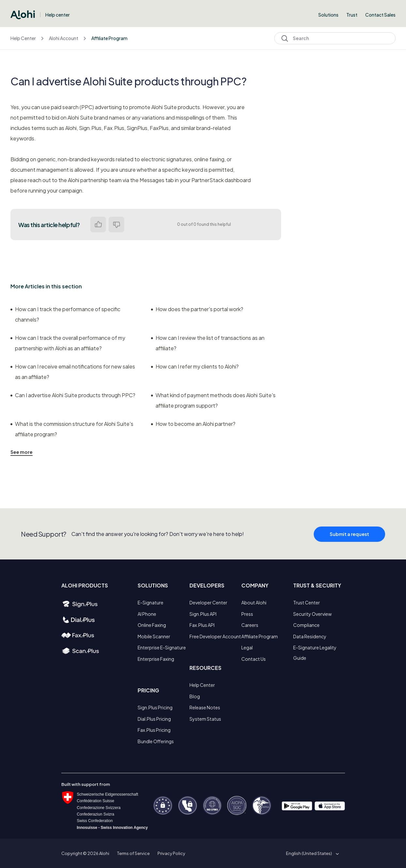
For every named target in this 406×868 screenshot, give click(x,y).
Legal (247, 647)
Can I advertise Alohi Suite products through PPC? (73, 395)
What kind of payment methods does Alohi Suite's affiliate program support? (213, 400)
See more (22, 452)
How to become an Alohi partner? (193, 424)
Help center (58, 15)
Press (247, 614)
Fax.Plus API (202, 625)
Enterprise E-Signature (162, 647)
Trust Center (307, 602)
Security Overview (312, 614)
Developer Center (208, 602)
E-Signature (150, 602)
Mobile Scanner (154, 636)
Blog (195, 696)
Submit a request (349, 541)
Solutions (328, 15)
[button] (311, 853)
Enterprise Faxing (156, 659)
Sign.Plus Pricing (155, 707)
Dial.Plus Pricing (154, 719)
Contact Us (254, 659)
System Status (205, 719)
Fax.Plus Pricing (154, 730)
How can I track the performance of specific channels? (65, 314)
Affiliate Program (109, 38)
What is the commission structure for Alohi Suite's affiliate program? (72, 429)
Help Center (23, 38)
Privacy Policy (171, 853)
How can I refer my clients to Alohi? (195, 366)
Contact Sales (380, 15)
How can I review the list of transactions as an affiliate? (208, 343)
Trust (352, 15)
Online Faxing (152, 625)
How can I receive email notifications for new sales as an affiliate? (73, 372)
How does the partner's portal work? (197, 309)
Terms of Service (133, 853)
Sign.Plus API (203, 614)
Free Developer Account (215, 636)
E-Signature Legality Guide (315, 653)
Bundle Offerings (156, 741)
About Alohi (254, 602)
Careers (250, 625)
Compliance (306, 625)
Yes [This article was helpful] (98, 224)
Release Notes (205, 707)
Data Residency (310, 636)
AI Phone (147, 614)
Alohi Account (64, 38)
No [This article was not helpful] (116, 224)
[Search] (335, 38)
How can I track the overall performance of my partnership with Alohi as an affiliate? (68, 343)
